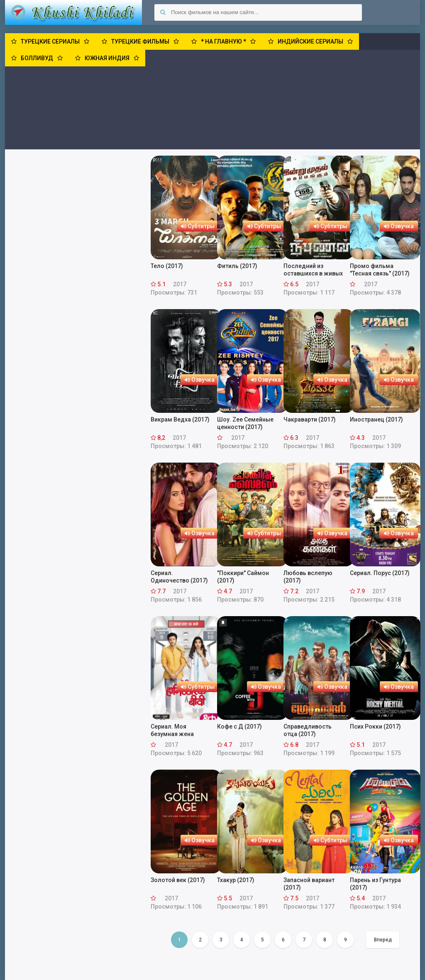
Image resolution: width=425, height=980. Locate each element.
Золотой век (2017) (178, 880)
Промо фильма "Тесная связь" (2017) (380, 270)
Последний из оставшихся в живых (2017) (313, 270)
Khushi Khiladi (73, 12)
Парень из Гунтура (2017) (375, 884)
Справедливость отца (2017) (308, 730)
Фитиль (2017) (237, 266)
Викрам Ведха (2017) (180, 419)
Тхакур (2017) (236, 880)
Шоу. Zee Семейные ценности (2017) (245, 423)
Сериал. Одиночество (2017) (179, 577)
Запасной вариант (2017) (309, 884)
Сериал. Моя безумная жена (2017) (172, 730)
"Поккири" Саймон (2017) (243, 577)
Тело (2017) (167, 266)
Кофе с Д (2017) (239, 726)
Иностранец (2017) (376, 419)
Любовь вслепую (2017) (308, 577)
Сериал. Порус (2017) (380, 573)
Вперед (383, 940)
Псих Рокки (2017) (375, 726)
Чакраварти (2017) (310, 419)
